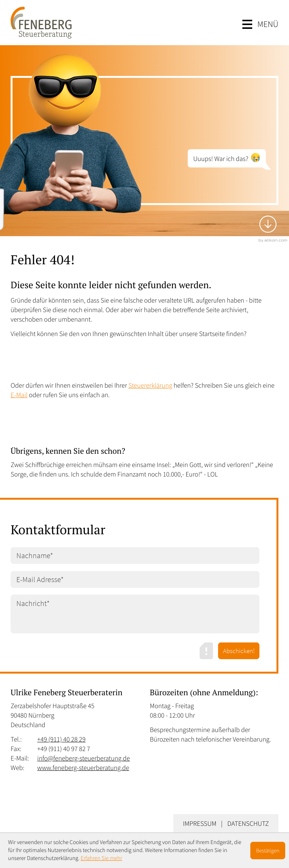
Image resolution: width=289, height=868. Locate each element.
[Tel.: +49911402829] (61, 739)
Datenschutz (248, 823)
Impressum (199, 823)
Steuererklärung (151, 385)
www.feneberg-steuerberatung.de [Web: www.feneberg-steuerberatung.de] (83, 768)
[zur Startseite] (41, 23)
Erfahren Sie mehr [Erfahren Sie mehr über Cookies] (102, 858)
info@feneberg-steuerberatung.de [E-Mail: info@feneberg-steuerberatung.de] (83, 758)
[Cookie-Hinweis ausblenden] (268, 851)
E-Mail (19, 395)
